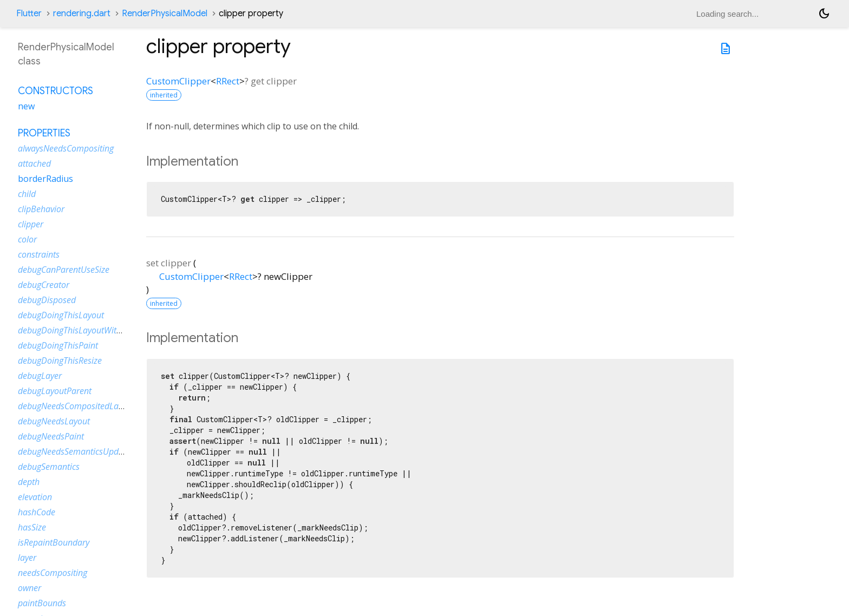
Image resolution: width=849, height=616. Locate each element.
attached (34, 163)
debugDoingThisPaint (58, 345)
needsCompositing (53, 573)
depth (29, 482)
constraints (39, 254)
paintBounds (42, 603)
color (27, 239)
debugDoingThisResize (60, 361)
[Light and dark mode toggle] (824, 14)
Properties (44, 133)
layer (27, 558)
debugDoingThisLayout (61, 315)
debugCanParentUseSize (64, 270)
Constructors (55, 91)
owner (30, 588)
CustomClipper (178, 81)
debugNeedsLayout (54, 421)
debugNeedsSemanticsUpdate (74, 451)
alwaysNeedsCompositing (66, 148)
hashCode (37, 512)
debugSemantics (49, 467)
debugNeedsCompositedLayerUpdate (88, 406)
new (26, 106)
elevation (35, 497)
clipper (31, 224)
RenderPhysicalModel (165, 14)
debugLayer (40, 376)
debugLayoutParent (55, 391)
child (27, 194)
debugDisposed (47, 300)
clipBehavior (41, 209)
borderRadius (45, 179)
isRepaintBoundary (54, 542)
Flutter (29, 14)
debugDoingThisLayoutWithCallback (86, 330)
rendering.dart (82, 14)
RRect (228, 81)
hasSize (32, 527)
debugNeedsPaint (51, 436)
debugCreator (44, 285)
